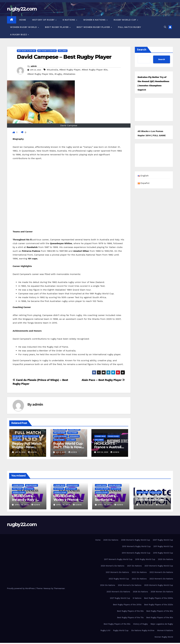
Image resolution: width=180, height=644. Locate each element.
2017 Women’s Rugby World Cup (118, 559)
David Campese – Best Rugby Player (64, 57)
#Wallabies (69, 74)
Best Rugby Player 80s (27, 51)
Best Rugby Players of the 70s (130, 618)
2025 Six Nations (111, 540)
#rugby (58, 74)
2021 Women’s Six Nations (117, 572)
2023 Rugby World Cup (119, 579)
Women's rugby (19, 492)
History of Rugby (44, 20)
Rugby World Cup (125, 20)
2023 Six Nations (139, 579)
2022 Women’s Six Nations (161, 572)
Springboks (74, 436)
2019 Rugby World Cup (145, 559)
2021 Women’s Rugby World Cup (159, 566)
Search (142, 50)
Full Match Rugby (129, 27)
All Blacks (17, 436)
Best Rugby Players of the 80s (160, 618)
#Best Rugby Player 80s (95, 70)
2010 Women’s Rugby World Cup (136, 546)
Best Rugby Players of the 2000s (159, 598)
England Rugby (60, 429)
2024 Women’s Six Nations (130, 585)
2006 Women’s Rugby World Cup (136, 540)
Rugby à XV (105, 630)
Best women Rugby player (94, 27)
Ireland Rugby (60, 433)
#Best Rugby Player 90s (40, 74)
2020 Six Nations (165, 559)
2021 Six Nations (134, 566)
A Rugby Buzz (19, 35)
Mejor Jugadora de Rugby (162, 624)
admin (34, 66)
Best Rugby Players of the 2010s (127, 605)
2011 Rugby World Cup (163, 546)
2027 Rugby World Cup (120, 598)
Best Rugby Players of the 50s (130, 611)
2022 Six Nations (139, 572)
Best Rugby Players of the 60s (160, 611)
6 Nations (69, 20)
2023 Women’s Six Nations (161, 579)
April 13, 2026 (147, 505)
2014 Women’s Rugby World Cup (136, 553)
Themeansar (59, 588)
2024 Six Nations (108, 585)
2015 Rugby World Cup (163, 553)
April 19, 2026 (22, 505)
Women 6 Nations (95, 20)
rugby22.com (22, 9)
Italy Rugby (73, 433)
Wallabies (63, 51)
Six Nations (29, 489)
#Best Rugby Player (70, 70)
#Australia (52, 70)
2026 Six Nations (140, 592)
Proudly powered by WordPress (21, 588)
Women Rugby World (24, 27)
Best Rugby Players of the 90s (117, 624)
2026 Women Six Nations (162, 592)
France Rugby (74, 429)
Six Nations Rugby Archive (143, 630)
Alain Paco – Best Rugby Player (103, 380)
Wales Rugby (59, 440)
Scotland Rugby (60, 436)
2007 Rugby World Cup (163, 540)
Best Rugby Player (57, 27)
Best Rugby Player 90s (47, 51)
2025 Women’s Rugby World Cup (159, 585)
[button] (165, 27)
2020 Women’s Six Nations (112, 566)
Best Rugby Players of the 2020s (159, 605)
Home (23, 20)
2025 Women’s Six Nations (118, 592)
